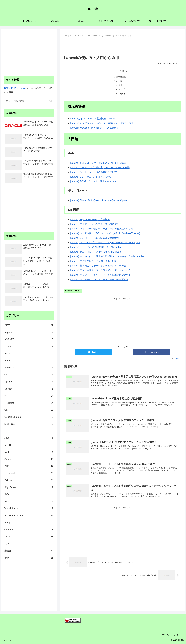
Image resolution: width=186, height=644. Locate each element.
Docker (29, 389)
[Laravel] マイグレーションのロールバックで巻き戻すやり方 (102, 229)
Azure (29, 361)
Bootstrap (29, 368)
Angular (29, 333)
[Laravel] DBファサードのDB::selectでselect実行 (95, 238)
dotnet (30, 403)
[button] (51, 101)
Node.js (29, 452)
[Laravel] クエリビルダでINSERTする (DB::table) (95, 247)
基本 (120, 85)
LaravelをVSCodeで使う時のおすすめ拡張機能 (95, 128)
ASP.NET (29, 340)
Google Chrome (29, 417)
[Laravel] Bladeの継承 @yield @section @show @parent (99, 200)
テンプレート (124, 89)
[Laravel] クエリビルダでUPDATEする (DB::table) (96, 252)
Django (29, 382)
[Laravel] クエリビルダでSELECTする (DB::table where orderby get (105, 243)
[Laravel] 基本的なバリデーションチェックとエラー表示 (99, 266)
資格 (29, 558)
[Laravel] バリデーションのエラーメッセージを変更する (99, 279)
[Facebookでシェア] (152, 352)
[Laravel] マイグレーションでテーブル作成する (95, 224)
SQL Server (29, 487)
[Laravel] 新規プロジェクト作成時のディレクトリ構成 (98, 163)
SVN (29, 495)
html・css (29, 424)
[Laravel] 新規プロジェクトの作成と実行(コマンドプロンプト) (102, 123)
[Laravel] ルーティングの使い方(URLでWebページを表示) (100, 167)
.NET (29, 326)
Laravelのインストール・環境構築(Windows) (93, 119)
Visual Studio (29, 509)
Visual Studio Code (29, 516)
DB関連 (122, 94)
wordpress (29, 530)
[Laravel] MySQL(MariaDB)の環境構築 (90, 219)
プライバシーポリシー (172, 635)
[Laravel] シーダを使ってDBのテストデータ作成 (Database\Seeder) (105, 233)
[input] (29, 101)
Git (29, 410)
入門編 (119, 81)
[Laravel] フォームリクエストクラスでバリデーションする (100, 270)
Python (29, 480)
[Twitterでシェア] (93, 352)
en (29, 396)
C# (29, 375)
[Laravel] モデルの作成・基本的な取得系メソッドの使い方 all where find (108, 256)
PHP (78, 291)
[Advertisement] (122, 46)
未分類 (29, 551)
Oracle (29, 459)
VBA (29, 502)
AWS (29, 354)
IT (29, 431)
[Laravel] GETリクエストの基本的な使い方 (92, 177)
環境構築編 (121, 77)
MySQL (29, 445)
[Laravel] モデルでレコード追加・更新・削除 (94, 261)
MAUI (30, 347)
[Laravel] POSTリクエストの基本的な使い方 (93, 181)
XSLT (29, 537)
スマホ (29, 544)
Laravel (69, 291)
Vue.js (29, 523)
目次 (119, 71)
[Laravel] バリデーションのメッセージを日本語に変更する (100, 275)
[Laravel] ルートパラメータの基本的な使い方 (94, 172)
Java (29, 438)
